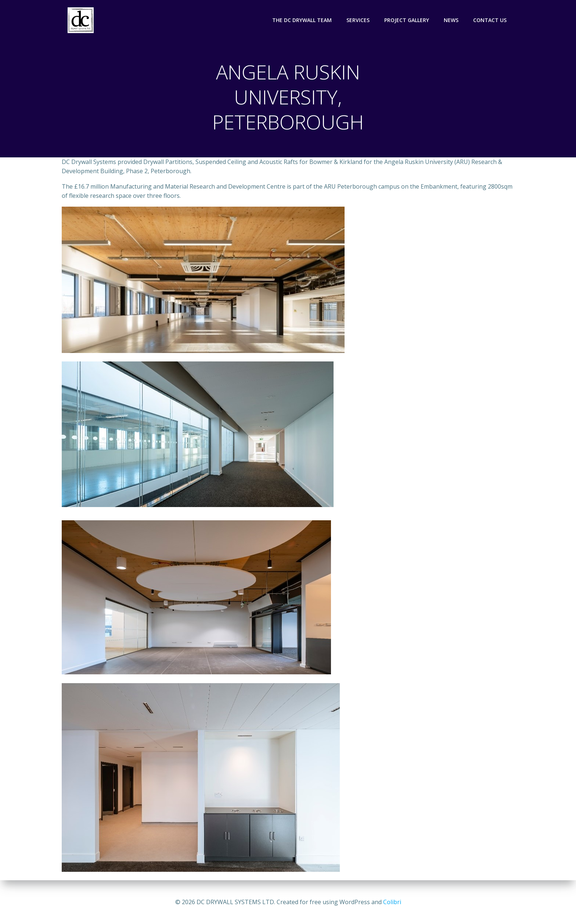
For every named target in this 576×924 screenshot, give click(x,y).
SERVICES (358, 20)
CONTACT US (490, 20)
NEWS (451, 20)
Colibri (392, 902)
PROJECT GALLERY (407, 20)
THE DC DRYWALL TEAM (302, 20)
